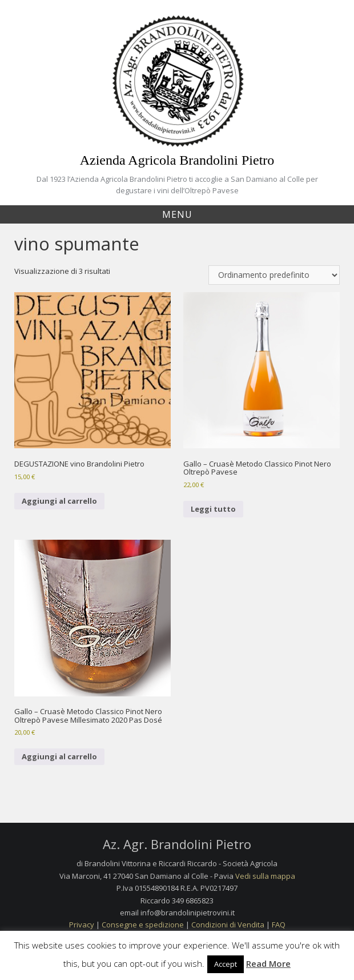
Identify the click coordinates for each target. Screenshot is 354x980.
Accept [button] (226, 964)
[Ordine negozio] (274, 275)
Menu (177, 214)
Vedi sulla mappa (265, 876)
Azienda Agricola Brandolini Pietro (177, 160)
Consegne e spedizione (143, 925)
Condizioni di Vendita (228, 925)
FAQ (279, 925)
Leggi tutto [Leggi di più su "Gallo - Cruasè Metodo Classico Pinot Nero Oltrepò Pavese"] (213, 509)
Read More (268, 963)
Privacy (82, 925)
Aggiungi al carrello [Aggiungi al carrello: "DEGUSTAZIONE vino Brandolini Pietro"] (59, 501)
